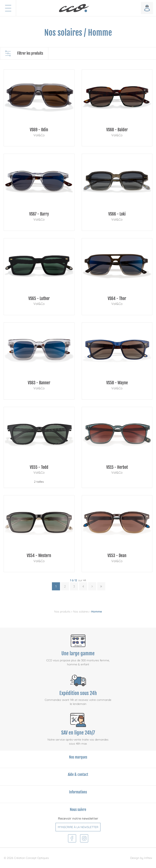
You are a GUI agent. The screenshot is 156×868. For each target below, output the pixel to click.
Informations (78, 792)
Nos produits (62, 612)
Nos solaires (81, 612)
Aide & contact (78, 774)
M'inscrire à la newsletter (78, 827)
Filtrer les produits (24, 53)
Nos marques (78, 757)
